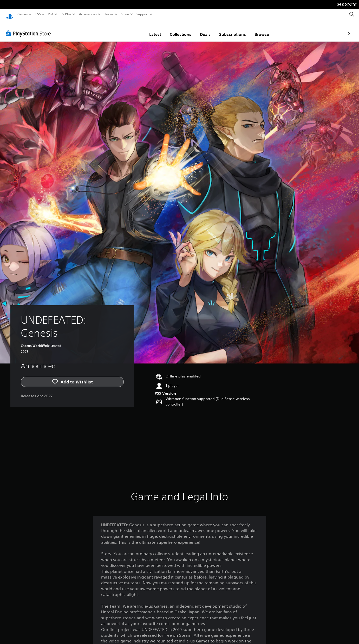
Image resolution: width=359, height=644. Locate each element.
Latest (125, 29)
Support (143, 14)
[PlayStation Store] (30, 28)
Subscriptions (202, 29)
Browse (232, 29)
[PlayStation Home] (10, 14)
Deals (175, 29)
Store (125, 14)
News (109, 14)
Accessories (88, 14)
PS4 (51, 14)
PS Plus (66, 14)
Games (23, 14)
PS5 (38, 14)
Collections (150, 29)
